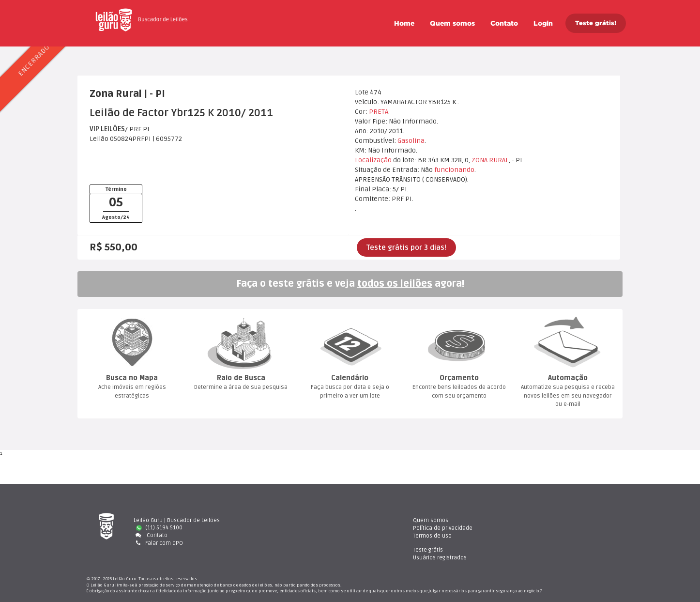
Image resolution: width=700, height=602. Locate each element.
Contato (504, 23)
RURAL (499, 160)
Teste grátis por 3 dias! (406, 247)
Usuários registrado (538, 528)
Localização (373, 160)
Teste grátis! (596, 23)
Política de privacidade (399, 528)
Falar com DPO (158, 543)
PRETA (379, 112)
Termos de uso (389, 535)
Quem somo (452, 23)
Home (404, 23)
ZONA (479, 160)
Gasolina (411, 141)
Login (543, 23)
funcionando (454, 170)
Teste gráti (526, 520)
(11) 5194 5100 (159, 528)
